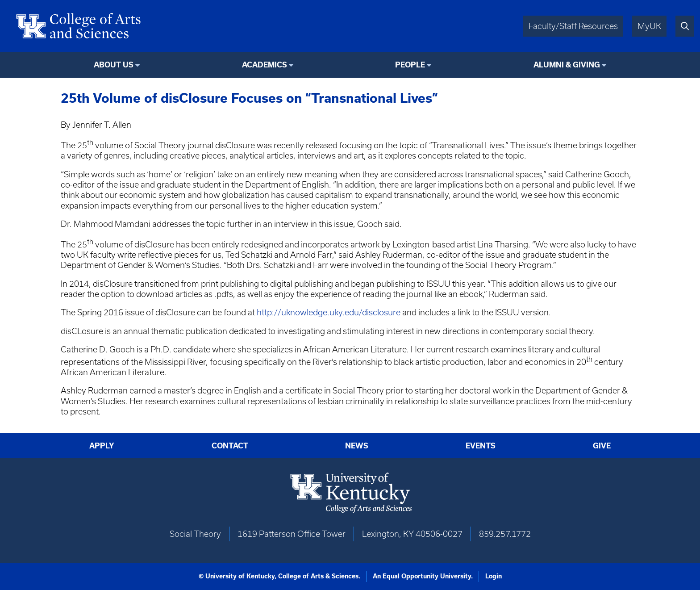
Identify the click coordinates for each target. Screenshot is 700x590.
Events (481, 446)
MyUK (649, 26)
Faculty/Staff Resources (573, 26)
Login (494, 576)
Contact (230, 446)
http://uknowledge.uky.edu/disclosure (329, 312)
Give (602, 446)
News (357, 446)
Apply (102, 446)
